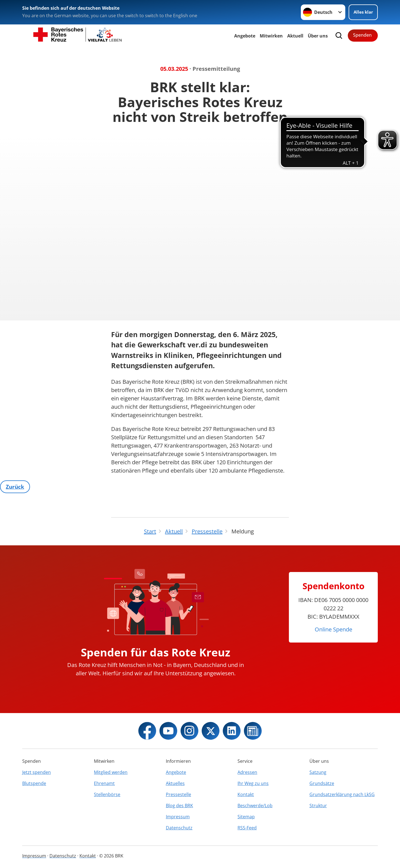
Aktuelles (175, 783)
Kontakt (246, 794)
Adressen (247, 772)
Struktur (318, 806)
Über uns (318, 36)
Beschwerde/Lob (255, 806)
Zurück (16, 487)
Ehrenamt (104, 783)
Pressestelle (178, 794)
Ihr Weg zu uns (253, 783)
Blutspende (34, 783)
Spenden (362, 35)
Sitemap (246, 817)
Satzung (318, 772)
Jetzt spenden (37, 772)
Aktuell (295, 36)
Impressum (178, 817)
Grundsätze (322, 783)
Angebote (245, 36)
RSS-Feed (247, 828)
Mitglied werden (111, 772)
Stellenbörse (107, 794)
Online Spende (333, 629)
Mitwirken (271, 36)
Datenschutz (179, 828)
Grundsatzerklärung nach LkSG (342, 794)
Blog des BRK (179, 806)
